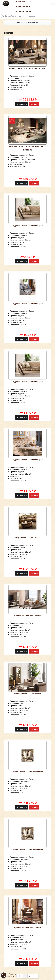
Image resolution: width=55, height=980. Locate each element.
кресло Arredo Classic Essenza (28, 694)
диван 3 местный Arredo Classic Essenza (28, 68)
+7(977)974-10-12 (23, 2)
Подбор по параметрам (27, 23)
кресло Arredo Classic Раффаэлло (27, 772)
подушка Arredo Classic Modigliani (27, 226)
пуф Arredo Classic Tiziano (27, 538)
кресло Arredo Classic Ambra (28, 616)
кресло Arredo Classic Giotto (27, 928)
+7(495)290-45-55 (23, 11)
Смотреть (22, 104)
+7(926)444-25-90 (23, 7)
